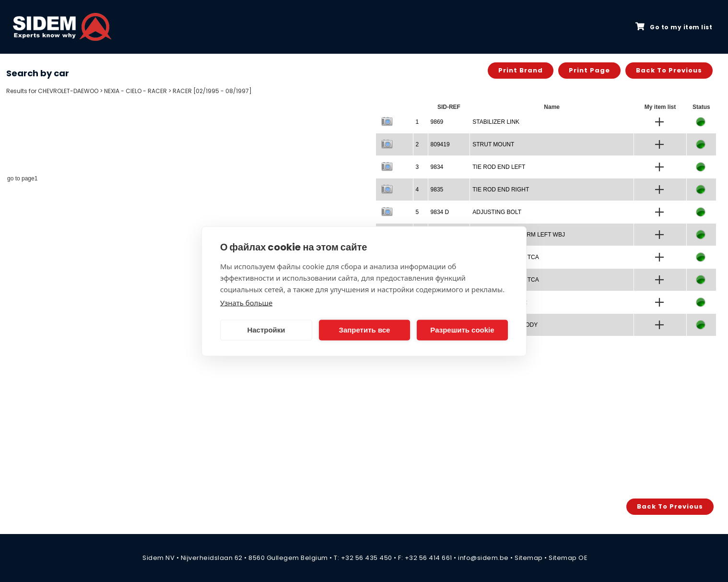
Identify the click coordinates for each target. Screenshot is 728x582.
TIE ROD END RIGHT (501, 190)
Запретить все (365, 330)
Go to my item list (674, 27)
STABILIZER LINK (496, 122)
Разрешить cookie (462, 330)
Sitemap (529, 558)
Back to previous (669, 70)
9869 (437, 122)
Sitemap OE (568, 558)
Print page (589, 70)
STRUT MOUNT (493, 144)
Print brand (521, 70)
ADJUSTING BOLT (497, 212)
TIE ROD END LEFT (499, 167)
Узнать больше (246, 302)
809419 (440, 144)
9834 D (440, 212)
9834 (437, 167)
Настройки (266, 330)
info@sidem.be (483, 558)
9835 (437, 190)
